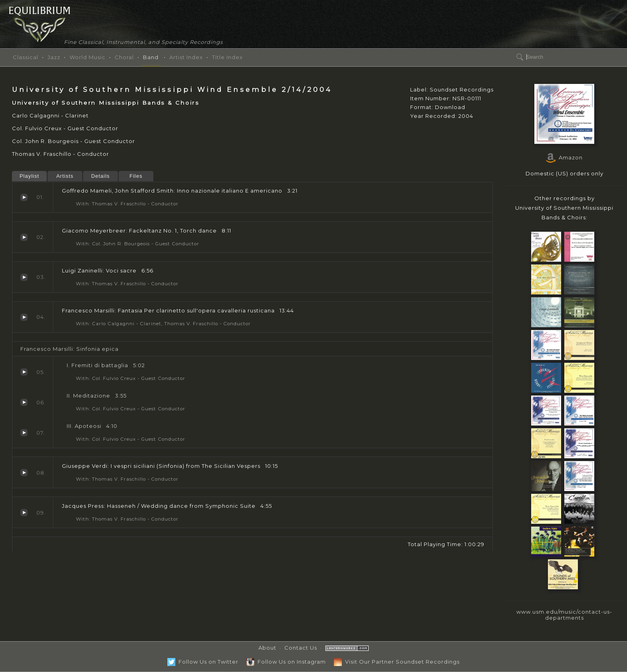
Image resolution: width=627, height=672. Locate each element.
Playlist (29, 176)
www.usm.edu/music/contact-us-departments (564, 615)
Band (151, 57)
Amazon (564, 157)
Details (100, 176)
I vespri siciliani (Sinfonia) (24, 473)
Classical (26, 57)
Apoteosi (24, 433)
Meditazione (24, 402)
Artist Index (186, 57)
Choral (124, 57)
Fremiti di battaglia (24, 372)
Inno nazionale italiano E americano (24, 197)
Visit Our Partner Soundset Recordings (397, 662)
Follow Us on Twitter (203, 662)
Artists (65, 176)
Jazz (54, 57)
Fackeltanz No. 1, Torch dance (24, 237)
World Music (87, 57)
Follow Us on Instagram (286, 662)
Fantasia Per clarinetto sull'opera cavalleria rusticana (24, 317)
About (267, 648)
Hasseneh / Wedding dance (24, 513)
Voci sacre (24, 277)
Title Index (227, 57)
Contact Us (301, 648)
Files (136, 176)
